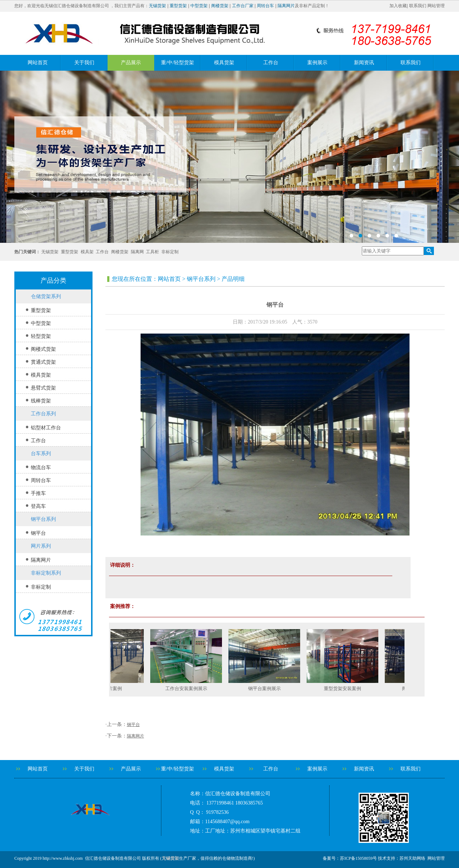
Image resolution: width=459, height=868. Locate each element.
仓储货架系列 (46, 296)
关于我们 (84, 63)
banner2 (229, 157)
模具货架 (224, 63)
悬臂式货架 (43, 388)
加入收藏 (398, 6)
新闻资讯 (364, 63)
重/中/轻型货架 (178, 63)
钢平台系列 (43, 519)
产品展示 (131, 63)
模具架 (87, 252)
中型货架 (199, 6)
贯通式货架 (43, 362)
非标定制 (170, 252)
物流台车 (41, 468)
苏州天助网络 (412, 858)
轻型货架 (41, 336)
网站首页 (38, 63)
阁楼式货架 (43, 349)
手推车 (38, 493)
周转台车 (265, 6)
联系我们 (418, 6)
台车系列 (41, 454)
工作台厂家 (243, 6)
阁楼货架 (220, 6)
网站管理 (436, 6)
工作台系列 (43, 414)
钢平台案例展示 (273, 688)
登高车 (38, 506)
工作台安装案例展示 (195, 688)
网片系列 (41, 546)
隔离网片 (286, 6)
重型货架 (178, 6)
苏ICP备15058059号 (358, 858)
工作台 (271, 63)
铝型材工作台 (46, 428)
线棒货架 (41, 401)
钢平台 (38, 533)
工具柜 (152, 252)
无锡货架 (157, 6)
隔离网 (137, 252)
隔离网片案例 (117, 688)
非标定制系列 (46, 573)
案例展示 (317, 63)
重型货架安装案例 (351, 688)
